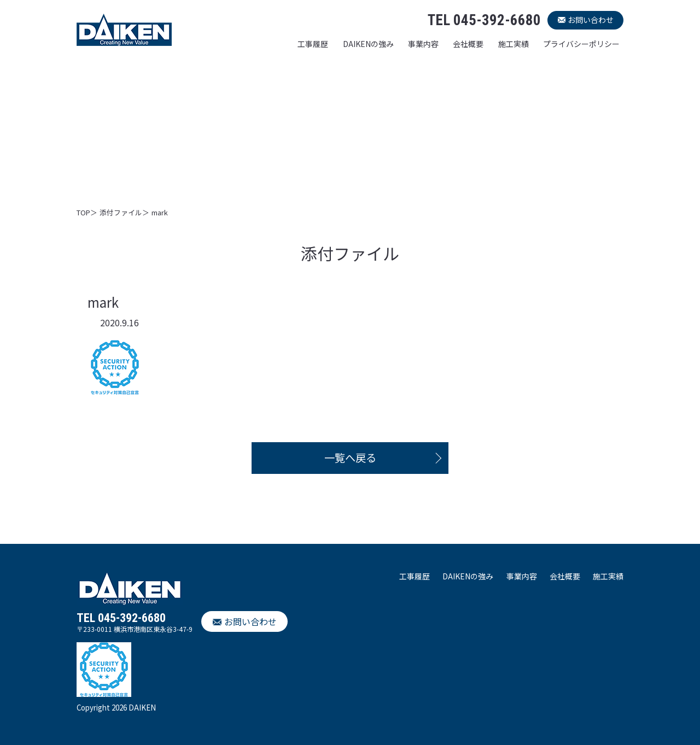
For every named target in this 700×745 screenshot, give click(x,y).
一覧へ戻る (350, 457)
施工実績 (514, 44)
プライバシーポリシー (581, 44)
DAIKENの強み (368, 44)
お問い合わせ (591, 20)
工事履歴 (313, 44)
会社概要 (468, 44)
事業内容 (423, 44)
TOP (83, 212)
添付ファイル (121, 212)
